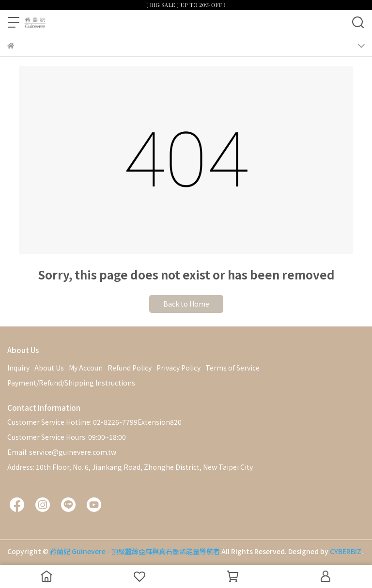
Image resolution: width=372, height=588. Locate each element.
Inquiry (18, 368)
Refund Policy (130, 368)
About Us (49, 368)
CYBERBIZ (346, 551)
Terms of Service (232, 368)
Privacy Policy (178, 368)
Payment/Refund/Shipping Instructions (71, 383)
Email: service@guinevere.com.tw (62, 452)
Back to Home (186, 304)
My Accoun (86, 368)
